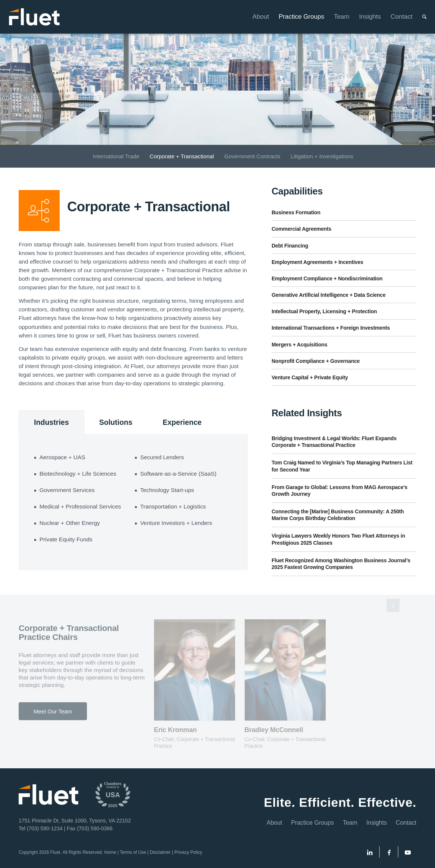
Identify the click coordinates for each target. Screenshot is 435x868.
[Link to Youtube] (408, 854)
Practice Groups (312, 823)
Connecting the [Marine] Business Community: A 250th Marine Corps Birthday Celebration (338, 515)
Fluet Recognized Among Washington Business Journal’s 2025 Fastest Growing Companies (341, 564)
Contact (406, 823)
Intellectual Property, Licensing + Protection (324, 311)
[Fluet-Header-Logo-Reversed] (35, 17)
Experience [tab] (182, 422)
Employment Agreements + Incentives (317, 262)
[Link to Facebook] (389, 854)
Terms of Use (133, 852)
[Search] (420, 17)
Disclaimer (160, 852)
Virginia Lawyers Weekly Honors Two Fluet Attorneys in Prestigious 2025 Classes (338, 539)
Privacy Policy (188, 852)
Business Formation (296, 212)
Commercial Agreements (301, 229)
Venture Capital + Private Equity (310, 377)
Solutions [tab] (116, 422)
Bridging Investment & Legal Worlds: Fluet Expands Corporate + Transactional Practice (334, 442)
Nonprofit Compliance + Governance (316, 361)
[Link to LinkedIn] (370, 854)
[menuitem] (256, 17)
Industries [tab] (51, 422)
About (274, 823)
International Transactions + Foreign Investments (331, 328)
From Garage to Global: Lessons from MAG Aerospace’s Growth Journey (339, 491)
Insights (377, 823)
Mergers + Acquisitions (299, 345)
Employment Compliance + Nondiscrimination (327, 279)
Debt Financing (290, 246)
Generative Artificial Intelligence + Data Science (329, 295)
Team (350, 823)
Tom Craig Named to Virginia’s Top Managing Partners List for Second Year (342, 466)
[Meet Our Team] (53, 711)
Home (110, 852)
